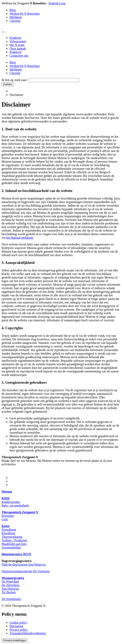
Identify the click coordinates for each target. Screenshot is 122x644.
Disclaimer (16, 626)
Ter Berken (9, 592)
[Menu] (3, 32)
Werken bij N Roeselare (25, 14)
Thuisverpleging (12, 537)
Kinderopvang (11, 502)
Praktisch (15, 52)
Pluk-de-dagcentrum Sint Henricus (24, 564)
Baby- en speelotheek (15, 505)
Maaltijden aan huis (14, 544)
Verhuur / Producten (14, 540)
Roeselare (8, 516)
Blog (13, 10)
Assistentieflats (11, 547)
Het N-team (17, 45)
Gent (5, 519)
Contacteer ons (19, 56)
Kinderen (15, 38)
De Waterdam (10, 582)
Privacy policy (19, 630)
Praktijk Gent (57, 3)
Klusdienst (8, 533)
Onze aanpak (18, 48)
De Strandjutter (11, 599)
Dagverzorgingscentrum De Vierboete (26, 571)
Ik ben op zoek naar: (15, 80)
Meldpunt (16, 17)
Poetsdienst (9, 530)
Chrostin (15, 21)
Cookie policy (18, 623)
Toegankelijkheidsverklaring (28, 633)
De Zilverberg (10, 585)
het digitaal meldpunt (20, 238)
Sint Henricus (10, 589)
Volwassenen (18, 41)
